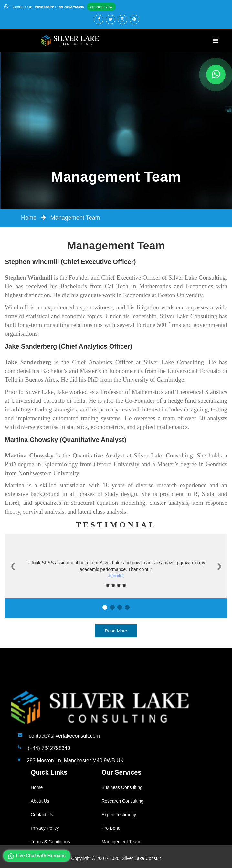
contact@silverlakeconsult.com (64, 736)
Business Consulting (122, 787)
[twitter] (110, 19)
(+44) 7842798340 (49, 748)
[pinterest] (134, 19)
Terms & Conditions (50, 842)
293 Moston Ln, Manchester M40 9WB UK (75, 761)
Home (29, 218)
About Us (40, 801)
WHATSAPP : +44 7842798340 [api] (60, 7)
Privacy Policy (45, 828)
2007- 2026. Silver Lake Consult (128, 858)
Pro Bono (111, 828)
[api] (7, 7)
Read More (116, 631)
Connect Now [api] (101, 7)
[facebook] (98, 19)
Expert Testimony (119, 815)
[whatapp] (216, 75)
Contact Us (42, 815)
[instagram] (122, 19)
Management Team (75, 218)
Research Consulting (122, 801)
